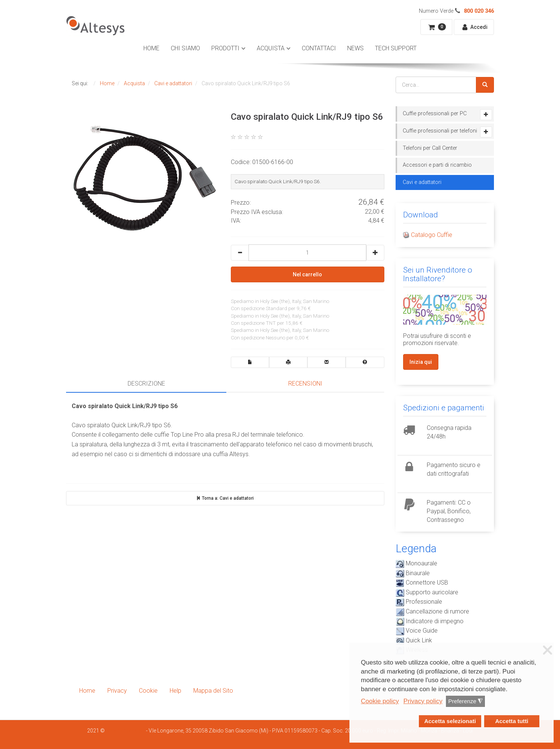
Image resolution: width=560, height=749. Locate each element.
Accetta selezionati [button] (450, 721)
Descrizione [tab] (146, 384)
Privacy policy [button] (423, 701)
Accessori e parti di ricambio (437, 165)
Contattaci (319, 48)
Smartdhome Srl (125, 731)
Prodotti (225, 48)
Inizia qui (421, 362)
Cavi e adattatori (422, 182)
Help (175, 691)
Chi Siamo (185, 48)
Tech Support (396, 48)
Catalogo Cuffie (432, 235)
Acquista (271, 48)
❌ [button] (548, 650)
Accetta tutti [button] (512, 721)
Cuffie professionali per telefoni (440, 131)
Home (151, 48)
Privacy (117, 691)
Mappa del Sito (213, 691)
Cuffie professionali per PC (435, 114)
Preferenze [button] (465, 701)
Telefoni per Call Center (430, 148)
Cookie (148, 691)
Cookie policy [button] (380, 701)
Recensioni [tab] (305, 384)
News (355, 48)
